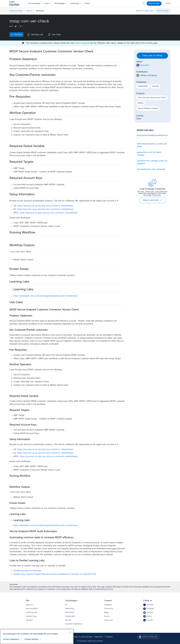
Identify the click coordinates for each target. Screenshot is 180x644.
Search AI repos (142, 11)
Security (155, 86)
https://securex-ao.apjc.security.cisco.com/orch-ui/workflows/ (49, 213)
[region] (37, 637)
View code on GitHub (152, 56)
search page (81, 43)
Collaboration (143, 86)
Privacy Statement (11, 639)
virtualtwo (145, 65)
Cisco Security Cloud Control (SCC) (152, 98)
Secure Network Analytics (148, 108)
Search (29, 11)
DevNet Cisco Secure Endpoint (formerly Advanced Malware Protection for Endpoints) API (55, 574)
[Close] (70, 632)
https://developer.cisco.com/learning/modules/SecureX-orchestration (46, 296)
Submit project (163, 11)
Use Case (56, 35)
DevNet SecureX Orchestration (27, 571)
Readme (18, 35)
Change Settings (31, 639)
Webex (140, 103)
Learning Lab (37, 35)
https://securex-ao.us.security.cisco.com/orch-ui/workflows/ (45, 206)
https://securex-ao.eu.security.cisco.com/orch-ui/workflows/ (45, 209)
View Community (152, 200)
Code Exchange (16, 11)
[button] (161, 200)
